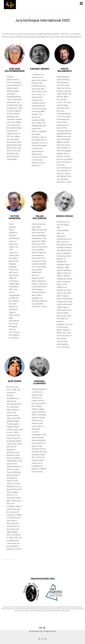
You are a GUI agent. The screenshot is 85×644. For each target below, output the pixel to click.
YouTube (45, 639)
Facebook (42, 639)
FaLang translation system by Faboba (9, 560)
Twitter (40, 639)
